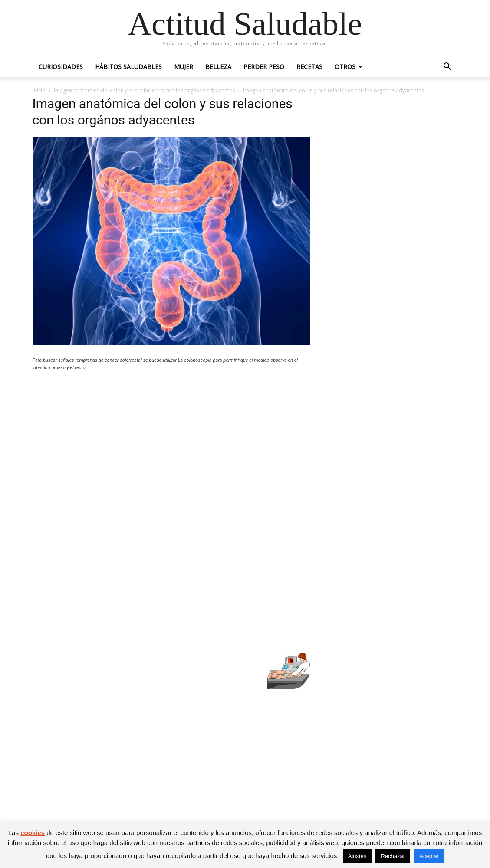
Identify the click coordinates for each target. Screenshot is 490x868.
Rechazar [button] (393, 856)
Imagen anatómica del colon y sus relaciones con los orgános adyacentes (144, 90)
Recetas (309, 67)
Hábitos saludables (128, 67)
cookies (33, 833)
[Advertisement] (171, 441)
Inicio (39, 90)
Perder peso (264, 67)
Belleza (218, 67)
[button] (447, 67)
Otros (345, 67)
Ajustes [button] (357, 856)
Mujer (184, 67)
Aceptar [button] (429, 856)
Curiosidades (61, 67)
